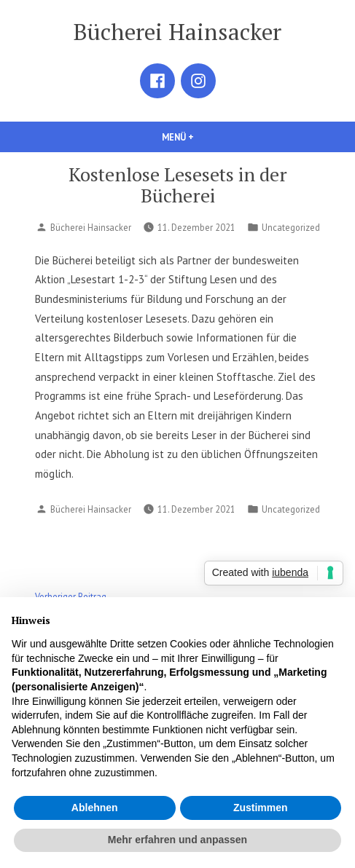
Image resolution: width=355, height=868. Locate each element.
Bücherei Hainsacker (177, 32)
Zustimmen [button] (261, 808)
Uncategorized (291, 227)
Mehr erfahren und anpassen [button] (177, 840)
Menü (203, 137)
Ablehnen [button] (95, 808)
